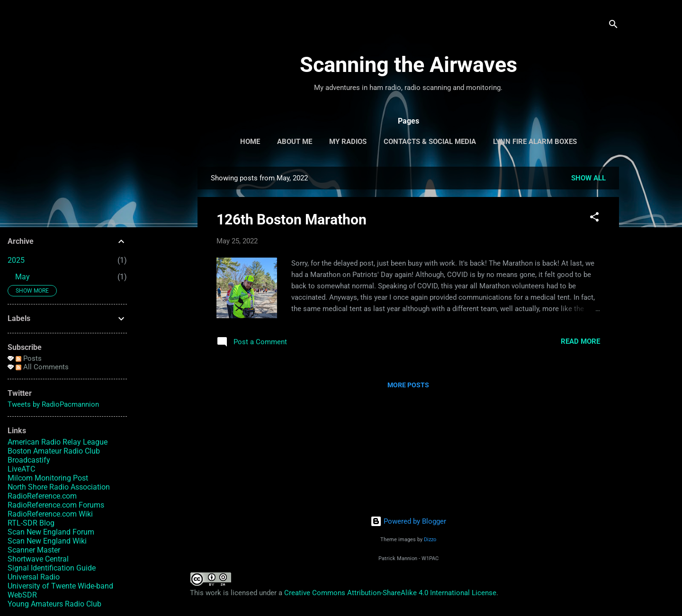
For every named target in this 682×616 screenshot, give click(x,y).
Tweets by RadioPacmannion (53, 404)
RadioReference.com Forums (56, 505)
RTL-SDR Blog (31, 523)
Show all (588, 178)
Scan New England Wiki (47, 541)
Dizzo (430, 540)
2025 (16, 260)
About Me (295, 142)
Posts (29, 358)
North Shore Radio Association (59, 487)
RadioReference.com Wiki (50, 514)
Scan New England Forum (51, 532)
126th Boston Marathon (292, 219)
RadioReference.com (42, 496)
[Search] (613, 26)
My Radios (348, 142)
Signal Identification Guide (52, 568)
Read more (580, 341)
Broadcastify (29, 460)
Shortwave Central (38, 559)
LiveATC (21, 469)
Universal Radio (34, 577)
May (22, 277)
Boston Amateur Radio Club (54, 451)
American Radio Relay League (58, 442)
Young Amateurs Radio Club (54, 604)
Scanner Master (34, 550)
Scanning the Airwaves (408, 65)
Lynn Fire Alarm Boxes (535, 142)
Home (250, 142)
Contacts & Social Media (430, 142)
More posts (408, 385)
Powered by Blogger (408, 521)
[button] (594, 219)
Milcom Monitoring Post (48, 478)
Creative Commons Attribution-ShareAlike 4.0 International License (390, 593)
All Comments (42, 367)
